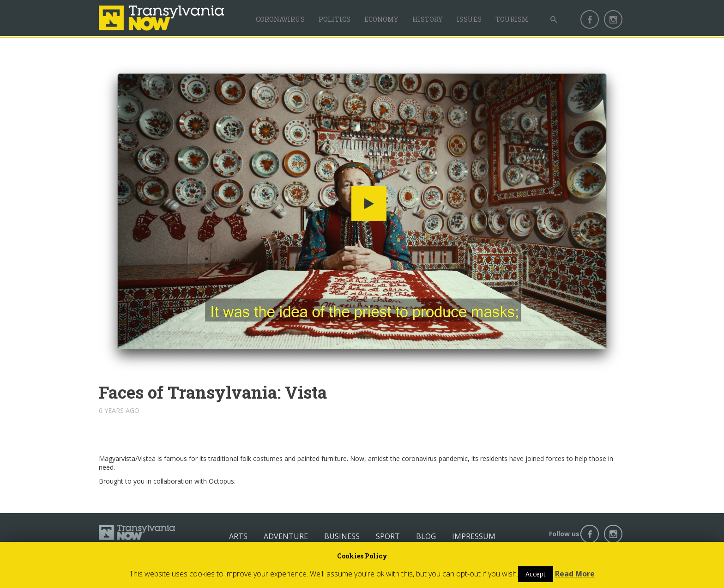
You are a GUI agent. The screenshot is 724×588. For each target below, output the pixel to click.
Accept (536, 574)
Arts (238, 536)
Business (342, 536)
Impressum (474, 536)
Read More (575, 574)
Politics (335, 19)
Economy (381, 19)
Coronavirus (280, 19)
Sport (388, 536)
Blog (426, 536)
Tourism (512, 19)
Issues (469, 19)
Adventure (286, 536)
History (428, 19)
